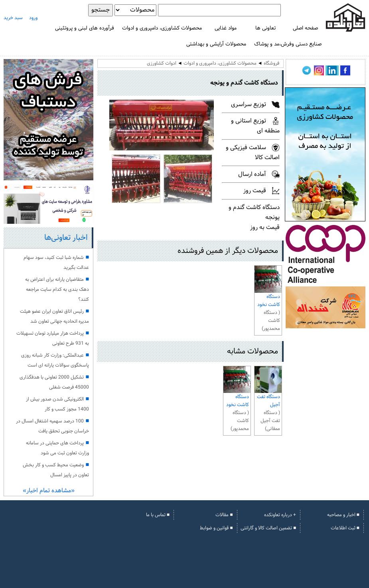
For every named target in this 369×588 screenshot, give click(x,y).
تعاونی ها (265, 28)
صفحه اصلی (305, 28)
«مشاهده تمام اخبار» (49, 491)
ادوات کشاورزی (162, 63)
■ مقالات (224, 515)
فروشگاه (271, 63)
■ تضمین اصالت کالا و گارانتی (268, 528)
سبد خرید (13, 18)
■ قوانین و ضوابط (216, 528)
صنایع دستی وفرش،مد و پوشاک (288, 44)
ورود (33, 18)
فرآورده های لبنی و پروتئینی (85, 28)
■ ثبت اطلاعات (345, 528)
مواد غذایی (226, 28)
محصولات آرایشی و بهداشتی (216, 44)
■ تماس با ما (158, 515)
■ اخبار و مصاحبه (343, 515)
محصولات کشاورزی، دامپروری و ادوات (162, 28)
